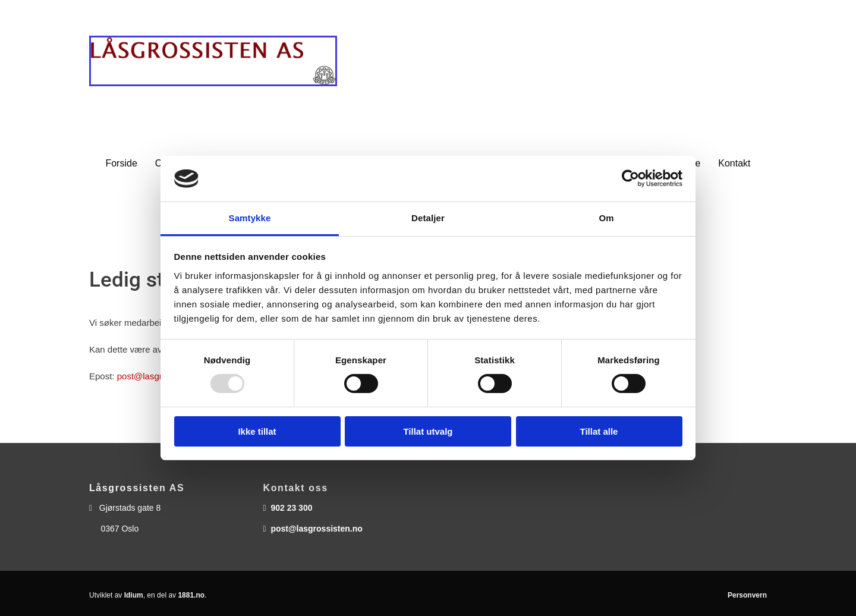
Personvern (747, 595)
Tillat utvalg (428, 431)
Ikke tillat (257, 431)
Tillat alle (599, 431)
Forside (121, 163)
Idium (134, 595)
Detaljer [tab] (428, 218)
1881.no (191, 595)
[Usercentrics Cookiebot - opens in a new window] (630, 178)
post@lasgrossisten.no (316, 529)
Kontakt (734, 163)
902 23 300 (291, 508)
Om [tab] (606, 218)
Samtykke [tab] (250, 218)
